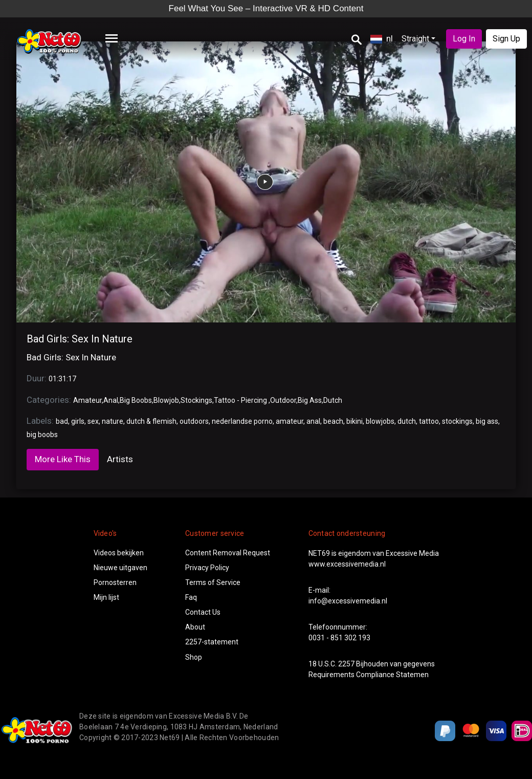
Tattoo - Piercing (241, 400)
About (195, 627)
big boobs (42, 435)
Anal (111, 400)
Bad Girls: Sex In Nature (80, 339)
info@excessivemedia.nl (348, 601)
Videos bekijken (119, 553)
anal (313, 421)
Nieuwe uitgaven (120, 568)
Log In (464, 39)
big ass (487, 421)
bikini (354, 421)
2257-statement (212, 642)
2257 (346, 664)
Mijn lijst (106, 597)
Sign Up (506, 39)
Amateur (87, 400)
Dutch (333, 400)
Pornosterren (115, 582)
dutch (407, 421)
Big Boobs (136, 400)
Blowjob (166, 400)
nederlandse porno (242, 421)
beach (333, 421)
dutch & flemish (151, 421)
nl (382, 38)
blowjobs (380, 421)
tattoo (429, 421)
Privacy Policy (207, 568)
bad (62, 421)
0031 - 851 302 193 (339, 638)
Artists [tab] (120, 459)
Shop (194, 657)
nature (113, 421)
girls (78, 421)
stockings (457, 421)
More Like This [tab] (63, 459)
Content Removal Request (228, 553)
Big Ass (310, 400)
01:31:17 (62, 379)
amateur (290, 421)
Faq (191, 597)
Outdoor (283, 400)
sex (93, 421)
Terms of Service (213, 582)
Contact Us (203, 612)
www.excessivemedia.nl (347, 564)
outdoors (194, 421)
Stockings (196, 400)
